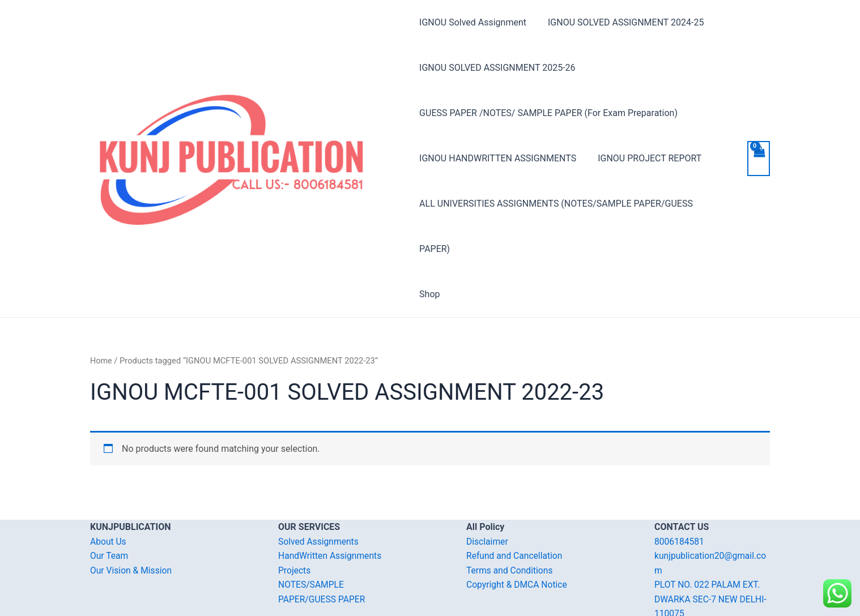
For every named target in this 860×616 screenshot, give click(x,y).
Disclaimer (488, 496)
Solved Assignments (319, 496)
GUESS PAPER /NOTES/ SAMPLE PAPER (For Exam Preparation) (548, 113)
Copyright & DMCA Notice (518, 539)
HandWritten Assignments (331, 510)
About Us (108, 496)
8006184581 (680, 496)
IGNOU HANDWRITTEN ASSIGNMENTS (498, 158)
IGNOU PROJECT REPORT (646, 158)
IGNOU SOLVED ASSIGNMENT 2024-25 (622, 22)
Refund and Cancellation (515, 510)
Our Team (110, 510)
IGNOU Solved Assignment (473, 22)
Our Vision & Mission (132, 525)
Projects (295, 525)
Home (101, 315)
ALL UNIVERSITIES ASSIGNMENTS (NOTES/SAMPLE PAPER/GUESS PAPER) (572, 204)
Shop (429, 249)
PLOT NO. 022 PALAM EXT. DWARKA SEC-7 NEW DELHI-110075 (712, 554)
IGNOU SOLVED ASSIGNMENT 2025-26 (497, 68)
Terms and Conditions (510, 525)
